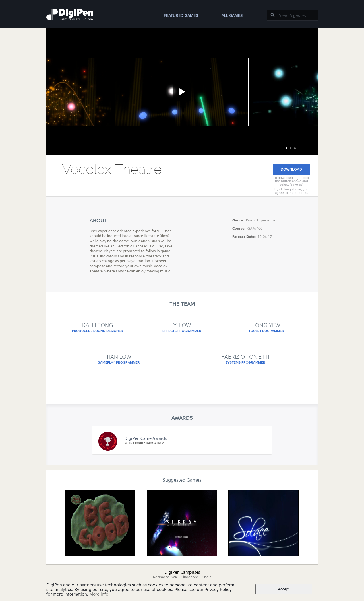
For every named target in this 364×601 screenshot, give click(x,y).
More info (99, 594)
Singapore (190, 577)
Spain (207, 577)
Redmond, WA (165, 577)
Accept (284, 589)
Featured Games (181, 16)
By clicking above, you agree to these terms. (291, 191)
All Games (232, 16)
